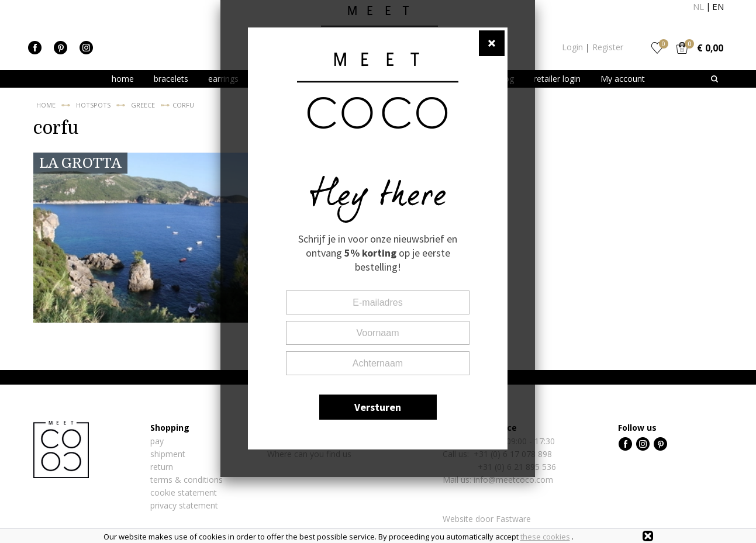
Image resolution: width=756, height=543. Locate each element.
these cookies (545, 537)
